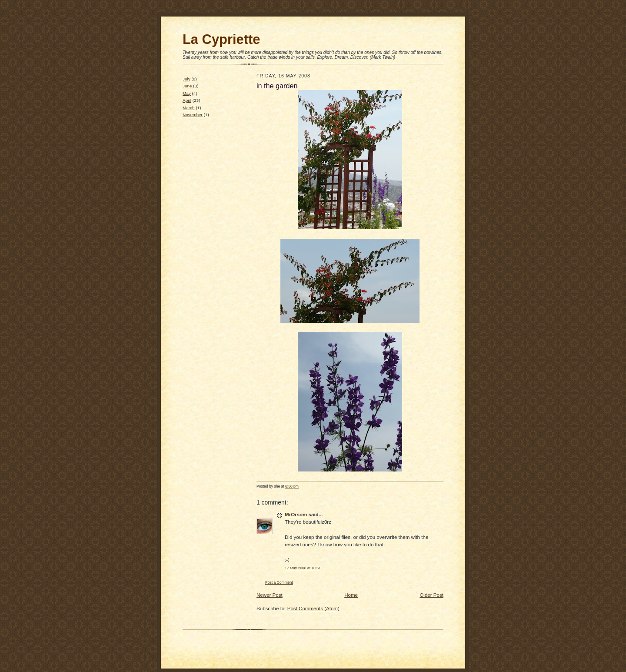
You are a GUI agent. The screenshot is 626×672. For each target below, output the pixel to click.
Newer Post (270, 595)
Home (351, 595)
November (193, 115)
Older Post (431, 595)
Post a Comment (279, 582)
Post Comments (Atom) (313, 608)
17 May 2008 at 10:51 (303, 568)
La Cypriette (221, 39)
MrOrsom (296, 515)
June (187, 86)
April (187, 100)
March (189, 108)
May (187, 93)
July (186, 79)
